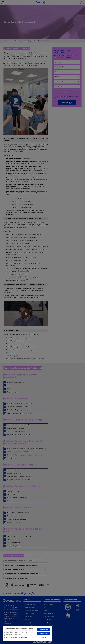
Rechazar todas (44, 634)
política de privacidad (20, 637)
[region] (27, 634)
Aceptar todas (44, 630)
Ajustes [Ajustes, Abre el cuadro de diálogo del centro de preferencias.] (44, 638)
